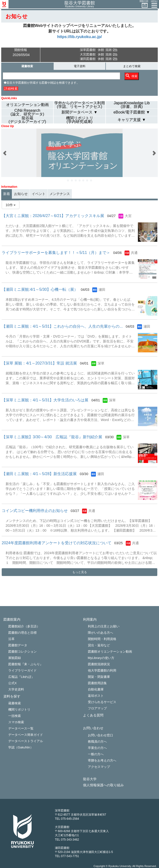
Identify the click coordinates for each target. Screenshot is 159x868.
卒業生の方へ (97, 748)
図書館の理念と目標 (22, 633)
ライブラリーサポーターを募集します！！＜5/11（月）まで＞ (56, 253)
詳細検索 (11, 89)
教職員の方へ (97, 742)
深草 (101, 363)
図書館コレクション (22, 652)
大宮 (128, 216)
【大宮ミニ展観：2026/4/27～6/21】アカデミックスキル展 (53, 216)
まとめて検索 (132, 66)
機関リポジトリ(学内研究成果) (80, 120)
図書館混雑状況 (99, 664)
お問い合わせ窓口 (100, 735)
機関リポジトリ (19, 710)
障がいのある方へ (100, 633)
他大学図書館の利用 (102, 670)
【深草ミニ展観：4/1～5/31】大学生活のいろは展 (45, 400)
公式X (13, 683)
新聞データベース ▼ (79, 112)
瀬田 (102, 290)
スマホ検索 (16, 722)
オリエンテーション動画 (27, 105)
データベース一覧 (21, 728)
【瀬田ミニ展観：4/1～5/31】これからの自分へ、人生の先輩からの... (62, 326)
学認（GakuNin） (21, 747)
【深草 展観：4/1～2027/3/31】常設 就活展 (39, 363)
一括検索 (15, 716)
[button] (5, 153)
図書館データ (18, 645)
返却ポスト (96, 696)
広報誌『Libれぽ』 (21, 677)
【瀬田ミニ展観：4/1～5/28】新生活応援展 (39, 474)
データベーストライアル (26, 741)
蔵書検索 (27, 66)
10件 (11, 205)
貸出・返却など (99, 645)
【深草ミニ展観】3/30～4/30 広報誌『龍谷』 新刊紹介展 (52, 437)
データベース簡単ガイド (26, 735)
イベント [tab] (39, 194)
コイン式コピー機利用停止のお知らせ (35, 511)
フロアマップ (97, 708)
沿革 (11, 639)
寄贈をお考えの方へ (102, 760)
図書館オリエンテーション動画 (110, 652)
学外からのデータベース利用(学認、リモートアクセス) (80, 105)
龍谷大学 (90, 779)
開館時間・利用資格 (102, 639)
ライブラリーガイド (22, 670)
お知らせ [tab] (21, 194)
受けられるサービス (102, 702)
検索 (132, 76)
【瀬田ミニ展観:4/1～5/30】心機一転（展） (40, 289)
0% (115, 50)
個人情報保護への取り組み (103, 785)
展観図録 (15, 658)
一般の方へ (96, 754)
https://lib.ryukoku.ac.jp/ (79, 37)
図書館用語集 (97, 683)
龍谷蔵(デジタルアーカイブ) (27, 120)
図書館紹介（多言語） (24, 626)
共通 (134, 253)
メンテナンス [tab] (60, 194)
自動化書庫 (96, 689)
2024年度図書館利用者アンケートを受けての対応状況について (57, 543)
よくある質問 (93, 715)
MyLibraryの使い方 (101, 658)
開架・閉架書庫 (99, 677)
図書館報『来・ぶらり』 (26, 664)
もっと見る (80, 572)
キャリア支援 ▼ (132, 120)
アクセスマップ (99, 767)
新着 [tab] (7, 194)
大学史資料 (16, 689)
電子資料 (80, 66)
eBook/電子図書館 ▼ (132, 112)
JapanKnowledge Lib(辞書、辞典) (132, 105)
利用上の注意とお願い (104, 626)
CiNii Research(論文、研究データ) (27, 112)
